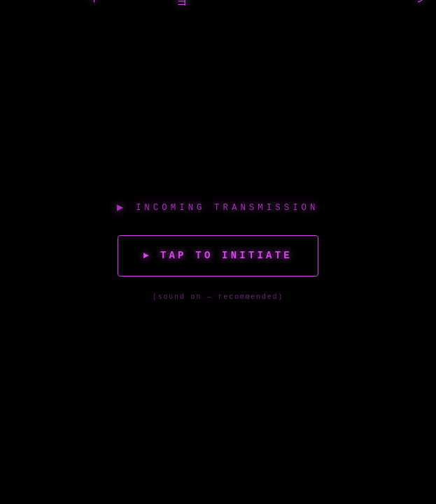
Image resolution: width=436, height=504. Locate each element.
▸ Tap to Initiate (218, 255)
